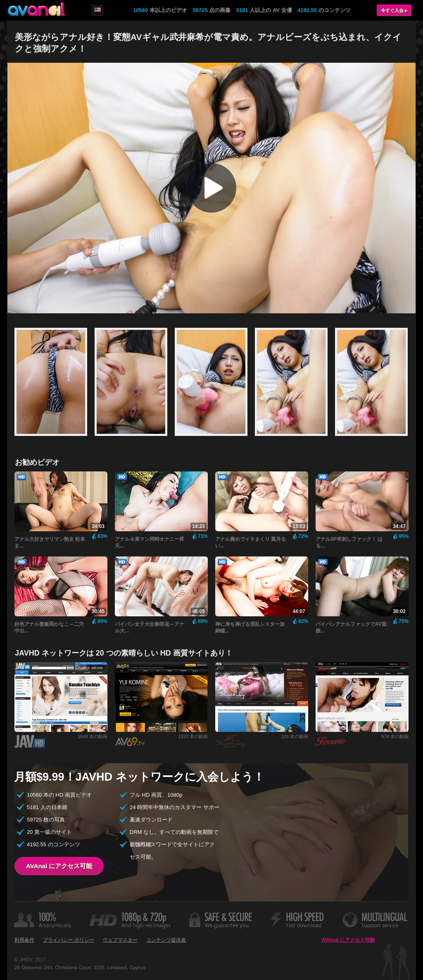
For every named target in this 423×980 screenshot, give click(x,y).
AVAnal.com (36, 9)
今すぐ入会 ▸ (394, 10)
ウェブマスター (120, 940)
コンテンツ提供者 (166, 940)
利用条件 (24, 940)
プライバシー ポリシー (68, 940)
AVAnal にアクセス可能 (59, 866)
